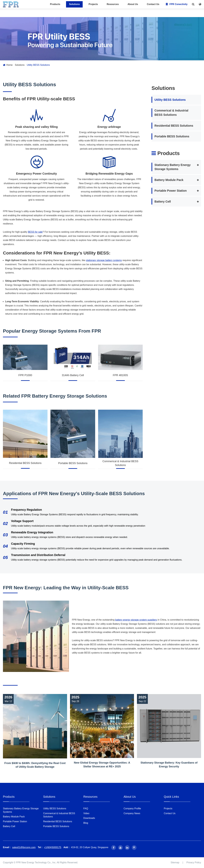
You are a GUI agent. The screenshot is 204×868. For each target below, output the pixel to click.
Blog (86, 823)
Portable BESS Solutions (73, 463)
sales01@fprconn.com (24, 847)
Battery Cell (163, 202)
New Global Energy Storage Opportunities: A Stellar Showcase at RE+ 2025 (102, 765)
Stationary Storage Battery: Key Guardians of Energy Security (169, 765)
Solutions (74, 4)
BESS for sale (35, 232)
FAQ (86, 809)
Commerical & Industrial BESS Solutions (120, 463)
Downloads (89, 818)
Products (55, 4)
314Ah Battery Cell (73, 375)
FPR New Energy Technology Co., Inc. (36, 862)
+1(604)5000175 (53, 847)
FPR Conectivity (177, 4)
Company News (132, 813)
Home (9, 65)
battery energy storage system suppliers (136, 620)
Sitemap (175, 862)
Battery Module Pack (169, 180)
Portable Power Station (171, 191)
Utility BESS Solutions (38, 65)
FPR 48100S (120, 375)
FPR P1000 (25, 375)
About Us (133, 4)
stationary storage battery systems (104, 260)
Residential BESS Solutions (25, 463)
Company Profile (132, 809)
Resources (113, 4)
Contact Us (153, 4)
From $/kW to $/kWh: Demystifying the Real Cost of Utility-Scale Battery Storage (35, 765)
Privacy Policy (194, 862)
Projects (93, 4)
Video (86, 813)
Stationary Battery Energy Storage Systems (173, 167)
